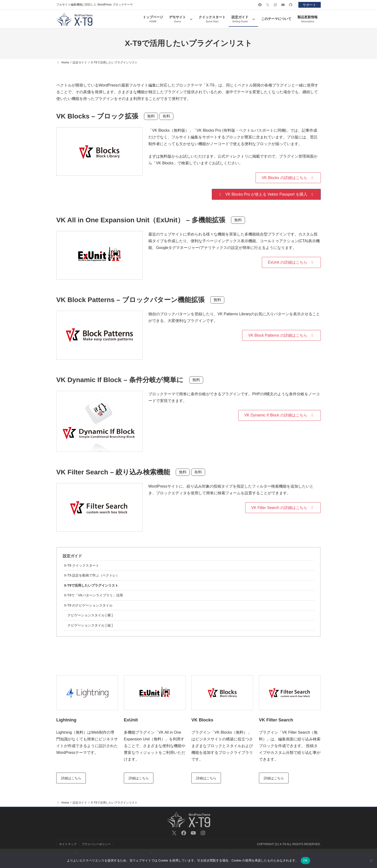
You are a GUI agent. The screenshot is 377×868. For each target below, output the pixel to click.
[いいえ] (371, 861)
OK (305, 860)
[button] (288, 178)
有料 (166, 116)
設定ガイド (72, 556)
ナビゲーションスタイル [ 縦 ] (90, 625)
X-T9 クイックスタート (82, 565)
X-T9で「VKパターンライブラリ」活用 (93, 595)
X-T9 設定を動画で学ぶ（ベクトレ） (92, 575)
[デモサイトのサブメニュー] (191, 19)
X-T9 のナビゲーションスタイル (88, 605)
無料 (151, 116)
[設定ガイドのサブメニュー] (254, 19)
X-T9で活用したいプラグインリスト (91, 585)
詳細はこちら (71, 778)
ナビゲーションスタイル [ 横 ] (90, 615)
